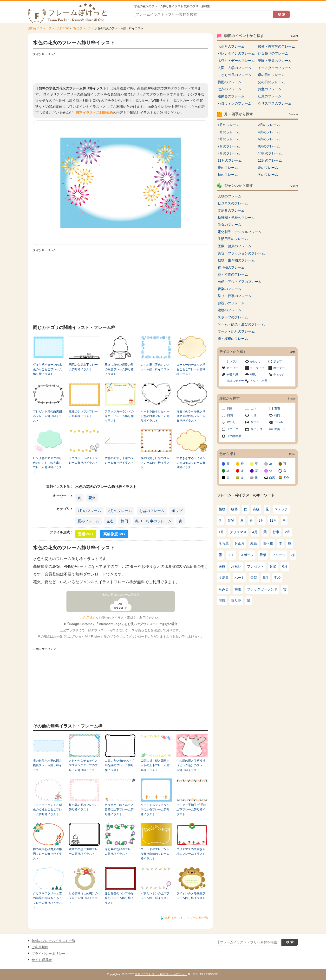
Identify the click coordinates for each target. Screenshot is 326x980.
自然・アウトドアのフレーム (240, 282)
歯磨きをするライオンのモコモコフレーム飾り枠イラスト (191, 463)
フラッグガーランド (262, 589)
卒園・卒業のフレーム (275, 61)
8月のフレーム (120, 511)
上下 (254, 408)
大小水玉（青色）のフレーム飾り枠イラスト (155, 367)
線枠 (235, 509)
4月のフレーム (269, 132)
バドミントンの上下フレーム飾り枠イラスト (155, 896)
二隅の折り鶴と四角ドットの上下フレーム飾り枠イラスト (155, 765)
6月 (285, 566)
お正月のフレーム (231, 46)
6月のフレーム (269, 139)
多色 (286, 478)
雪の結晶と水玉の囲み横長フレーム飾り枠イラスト (47, 765)
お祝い (236, 566)
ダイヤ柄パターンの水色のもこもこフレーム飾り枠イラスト (47, 369)
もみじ (224, 589)
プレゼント (255, 566)
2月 (288, 532)
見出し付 (256, 429)
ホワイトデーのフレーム (236, 61)
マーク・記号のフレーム (236, 331)
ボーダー (279, 368)
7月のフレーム (81, 28)
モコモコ (233, 429)
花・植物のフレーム (233, 274)
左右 (110, 521)
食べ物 (268, 543)
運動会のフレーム (231, 96)
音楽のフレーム (229, 289)
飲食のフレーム (229, 225)
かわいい (256, 361)
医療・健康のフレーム (235, 246)
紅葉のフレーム (270, 96)
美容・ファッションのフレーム (241, 253)
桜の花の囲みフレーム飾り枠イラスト (83, 807)
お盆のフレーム (152, 511)
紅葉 (254, 543)
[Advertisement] (121, 69)
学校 (277, 578)
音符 (254, 578)
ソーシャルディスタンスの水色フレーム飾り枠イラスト (155, 810)
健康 (222, 601)
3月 (261, 520)
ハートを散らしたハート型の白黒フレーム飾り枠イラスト (155, 416)
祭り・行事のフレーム (153, 521)
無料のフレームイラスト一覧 (53, 941)
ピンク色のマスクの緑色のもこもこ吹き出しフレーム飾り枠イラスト (47, 465)
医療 (222, 566)
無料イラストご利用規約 (94, 113)
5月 (266, 578)
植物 (222, 509)
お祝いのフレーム (231, 303)
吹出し (231, 422)
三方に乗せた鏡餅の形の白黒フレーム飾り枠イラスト (119, 369)
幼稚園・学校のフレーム (236, 218)
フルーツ (279, 555)
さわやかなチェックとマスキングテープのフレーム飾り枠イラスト (83, 765)
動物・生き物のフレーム (236, 260)
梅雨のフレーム (229, 82)
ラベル (279, 422)
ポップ (177, 511)
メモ (231, 555)
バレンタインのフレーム (236, 53)
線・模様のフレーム (233, 339)
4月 (255, 532)
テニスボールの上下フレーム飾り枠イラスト (83, 460)
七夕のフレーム (229, 89)
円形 (254, 415)
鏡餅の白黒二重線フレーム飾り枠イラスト (83, 851)
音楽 (273, 566)
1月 (221, 532)
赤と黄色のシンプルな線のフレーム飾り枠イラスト (119, 898)
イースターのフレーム (275, 68)
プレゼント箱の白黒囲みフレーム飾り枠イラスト (47, 416)
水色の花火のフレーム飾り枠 (121, 595)
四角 (230, 408)
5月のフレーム (229, 139)
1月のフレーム (229, 125)
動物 (231, 520)
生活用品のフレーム (233, 239)
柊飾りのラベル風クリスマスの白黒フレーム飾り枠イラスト (191, 416)
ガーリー (232, 368)
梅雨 (238, 589)
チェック (279, 374)
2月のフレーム (269, 125)
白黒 (272, 478)
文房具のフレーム (231, 210)
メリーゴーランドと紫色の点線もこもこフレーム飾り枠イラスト (47, 810)
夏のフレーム (88, 521)
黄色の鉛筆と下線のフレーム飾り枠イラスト (119, 460)
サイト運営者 (42, 960)
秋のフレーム (228, 175)
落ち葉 (224, 543)
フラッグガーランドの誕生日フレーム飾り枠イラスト (119, 416)
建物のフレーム (229, 310)
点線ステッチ (235, 381)
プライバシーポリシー (48, 954)
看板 (263, 555)
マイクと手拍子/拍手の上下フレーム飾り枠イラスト (191, 810)
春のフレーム (228, 168)
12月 (273, 520)
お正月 (240, 543)
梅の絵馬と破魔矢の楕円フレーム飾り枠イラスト (47, 854)
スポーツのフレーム (233, 317)
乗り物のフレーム (231, 267)
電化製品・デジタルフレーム (240, 232)
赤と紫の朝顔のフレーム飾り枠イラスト (119, 851)
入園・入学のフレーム (235, 68)
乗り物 (236, 601)
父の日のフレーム (271, 82)
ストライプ (257, 368)
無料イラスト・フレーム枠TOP (48, 28)
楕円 (124, 521)
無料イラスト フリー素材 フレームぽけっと (161, 974)
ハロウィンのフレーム (235, 103)
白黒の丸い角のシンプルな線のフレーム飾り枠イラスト (119, 765)
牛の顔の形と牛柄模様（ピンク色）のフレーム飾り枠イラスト (191, 765)
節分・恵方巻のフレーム (276, 46)
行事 (276, 532)
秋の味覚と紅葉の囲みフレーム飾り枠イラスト (155, 463)
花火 (92, 498)
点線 (256, 509)
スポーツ (247, 555)
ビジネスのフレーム (233, 203)
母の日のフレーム (271, 75)
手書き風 (232, 374)
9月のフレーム (229, 153)
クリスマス (238, 532)
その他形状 (234, 436)
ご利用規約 (88, 618)
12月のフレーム (270, 160)
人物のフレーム (229, 196)
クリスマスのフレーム (275, 103)
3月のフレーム (229, 132)
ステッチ (281, 509)
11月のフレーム (230, 160)
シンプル (232, 361)
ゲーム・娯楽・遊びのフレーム (241, 324)
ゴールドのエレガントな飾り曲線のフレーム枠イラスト (155, 854)
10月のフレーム (270, 153)
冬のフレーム (268, 175)
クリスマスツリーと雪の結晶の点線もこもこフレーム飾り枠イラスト (47, 900)
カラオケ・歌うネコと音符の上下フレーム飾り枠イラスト (119, 810)
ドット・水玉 (259, 381)
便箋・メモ (281, 429)
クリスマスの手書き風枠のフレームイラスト (191, 851)
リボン (255, 422)
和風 (253, 374)
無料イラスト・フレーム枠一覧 (186, 918)
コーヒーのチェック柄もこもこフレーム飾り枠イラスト (191, 369)
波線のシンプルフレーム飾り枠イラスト (83, 414)
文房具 (224, 578)
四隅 (230, 415)
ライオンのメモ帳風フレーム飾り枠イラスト (191, 896)
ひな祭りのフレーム (273, 53)
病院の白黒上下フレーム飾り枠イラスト (83, 367)
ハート (240, 578)
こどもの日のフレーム (235, 75)
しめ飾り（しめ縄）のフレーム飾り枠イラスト (83, 898)
